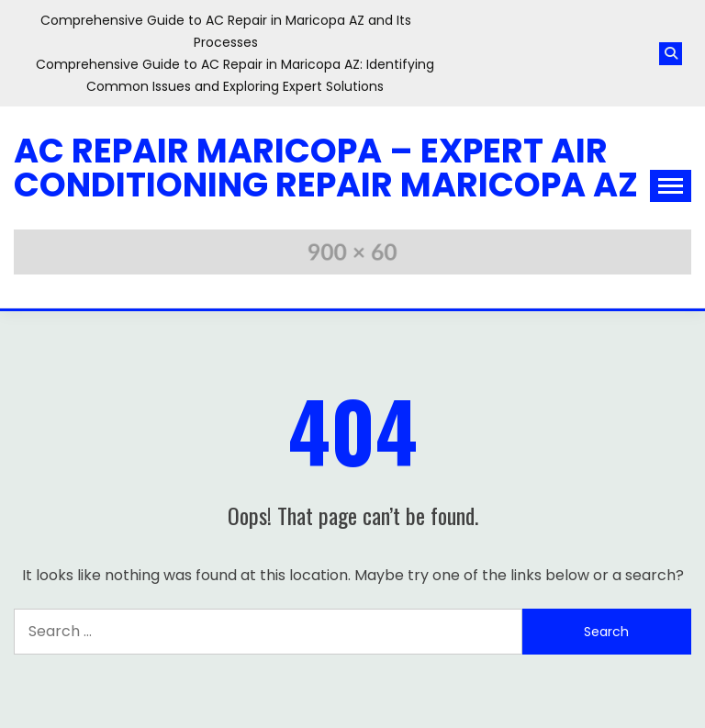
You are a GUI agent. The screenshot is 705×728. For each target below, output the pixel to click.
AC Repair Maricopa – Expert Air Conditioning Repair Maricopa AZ (326, 168)
